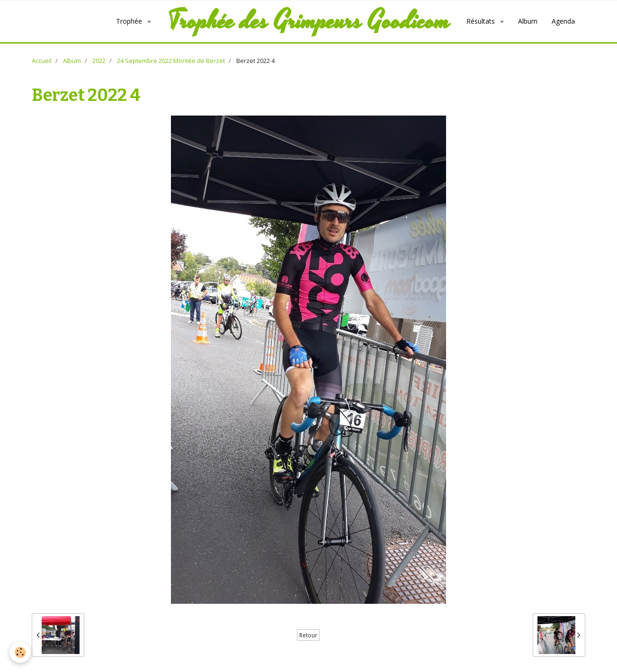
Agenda (563, 21)
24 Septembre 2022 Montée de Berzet (171, 61)
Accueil (42, 61)
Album (528, 21)
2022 (99, 61)
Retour (308, 635)
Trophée (130, 21)
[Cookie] (20, 652)
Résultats (482, 21)
